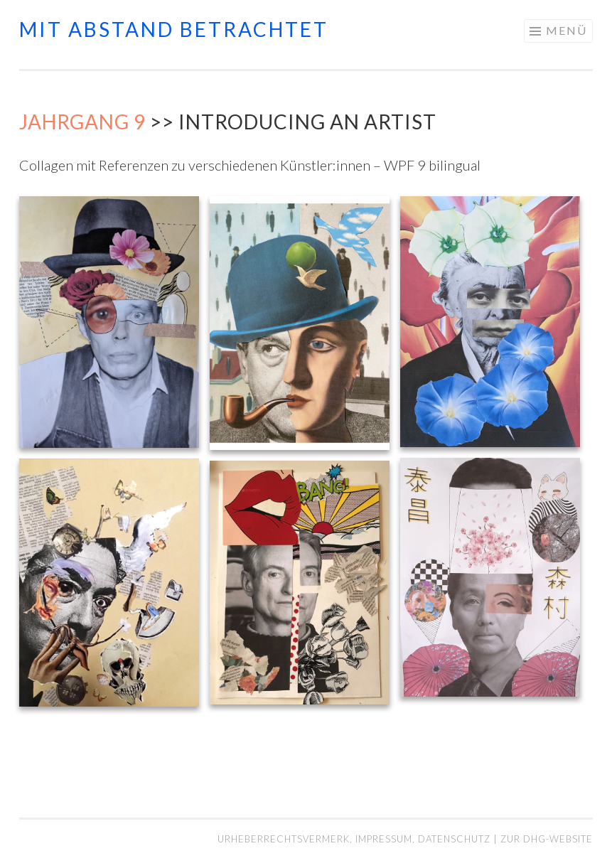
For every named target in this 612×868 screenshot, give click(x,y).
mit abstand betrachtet (174, 29)
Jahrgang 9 (82, 122)
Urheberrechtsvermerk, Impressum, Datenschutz (355, 839)
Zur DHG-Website (547, 839)
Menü (567, 30)
